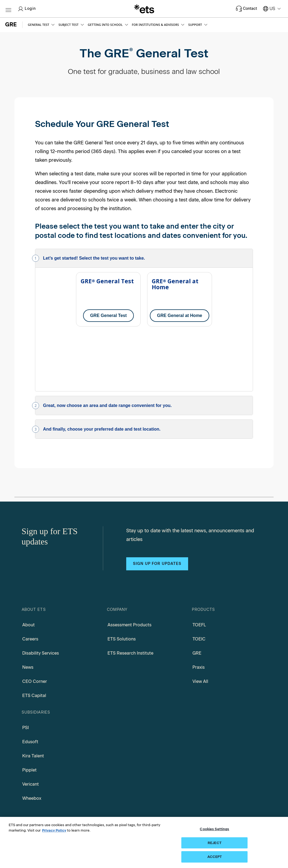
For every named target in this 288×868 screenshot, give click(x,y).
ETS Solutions (122, 578)
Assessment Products (129, 564)
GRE (197, 592)
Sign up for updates (157, 503)
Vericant (31, 723)
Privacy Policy (54, 830)
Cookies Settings (214, 829)
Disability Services (41, 592)
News (28, 606)
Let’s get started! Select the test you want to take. (94, 258)
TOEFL (199, 564)
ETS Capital (34, 635)
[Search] (263, 769)
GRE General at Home (179, 315)
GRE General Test (108, 315)
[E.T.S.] (144, 9)
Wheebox (32, 737)
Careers (30, 578)
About (29, 564)
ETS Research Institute (130, 592)
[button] (42, 25)
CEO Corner (35, 620)
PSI (26, 667)
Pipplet (29, 709)
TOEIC (199, 578)
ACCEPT (215, 857)
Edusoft (30, 681)
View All (200, 620)
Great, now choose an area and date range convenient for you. (107, 345)
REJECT (215, 843)
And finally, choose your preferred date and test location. (102, 368)
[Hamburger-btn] (8, 9)
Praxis (199, 606)
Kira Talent (33, 695)
